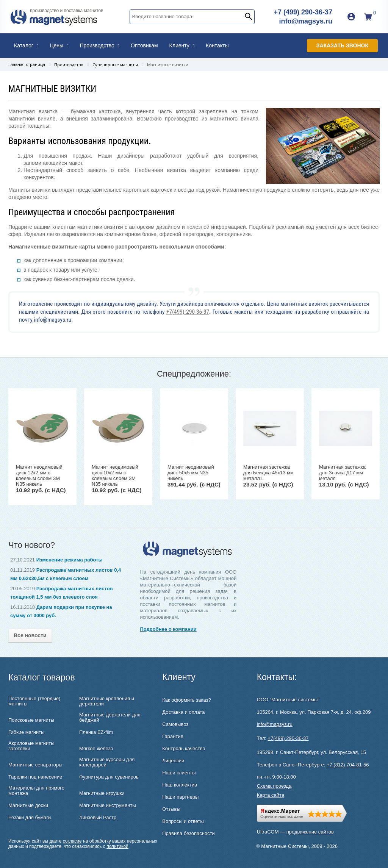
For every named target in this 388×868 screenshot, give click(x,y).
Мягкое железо (96, 749)
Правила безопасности (189, 833)
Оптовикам (144, 45)
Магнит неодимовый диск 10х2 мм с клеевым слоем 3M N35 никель (115, 475)
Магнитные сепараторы (35, 765)
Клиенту (182, 45)
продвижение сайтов (310, 832)
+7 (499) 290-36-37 (303, 12)
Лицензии (173, 761)
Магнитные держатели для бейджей (110, 718)
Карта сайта (271, 795)
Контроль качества (184, 748)
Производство (99, 45)
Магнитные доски (28, 805)
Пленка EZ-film (96, 732)
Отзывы (171, 809)
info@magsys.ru (306, 21)
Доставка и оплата (183, 712)
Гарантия (173, 736)
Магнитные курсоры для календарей (107, 762)
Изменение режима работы (70, 560)
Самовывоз (175, 724)
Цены (59, 45)
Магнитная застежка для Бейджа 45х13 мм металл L (268, 473)
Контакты (217, 45)
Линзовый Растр (98, 818)
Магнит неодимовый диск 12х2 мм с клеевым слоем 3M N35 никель (39, 475)
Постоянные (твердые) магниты (34, 701)
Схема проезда (274, 786)
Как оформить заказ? (186, 700)
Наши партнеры (180, 797)
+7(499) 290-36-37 (188, 312)
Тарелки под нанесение (35, 777)
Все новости (30, 635)
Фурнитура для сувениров (109, 777)
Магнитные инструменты (108, 805)
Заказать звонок (342, 45)
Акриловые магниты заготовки (31, 746)
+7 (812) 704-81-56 (348, 765)
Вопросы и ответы (183, 821)
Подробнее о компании (168, 629)
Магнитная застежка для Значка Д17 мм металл (342, 473)
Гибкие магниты (26, 732)
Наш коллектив (180, 785)
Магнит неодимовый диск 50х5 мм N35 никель (191, 473)
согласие (72, 841)
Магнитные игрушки (102, 793)
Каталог (26, 45)
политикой (117, 846)
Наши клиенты (179, 773)
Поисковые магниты (31, 720)
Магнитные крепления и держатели (107, 701)
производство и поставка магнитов (67, 11)
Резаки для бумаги (30, 818)
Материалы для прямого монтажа (36, 791)
